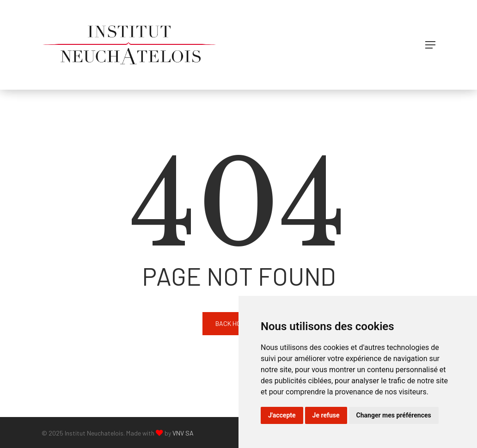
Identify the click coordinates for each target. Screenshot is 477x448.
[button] (430, 45)
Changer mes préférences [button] (394, 415)
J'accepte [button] (282, 415)
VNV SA (183, 433)
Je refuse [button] (326, 415)
